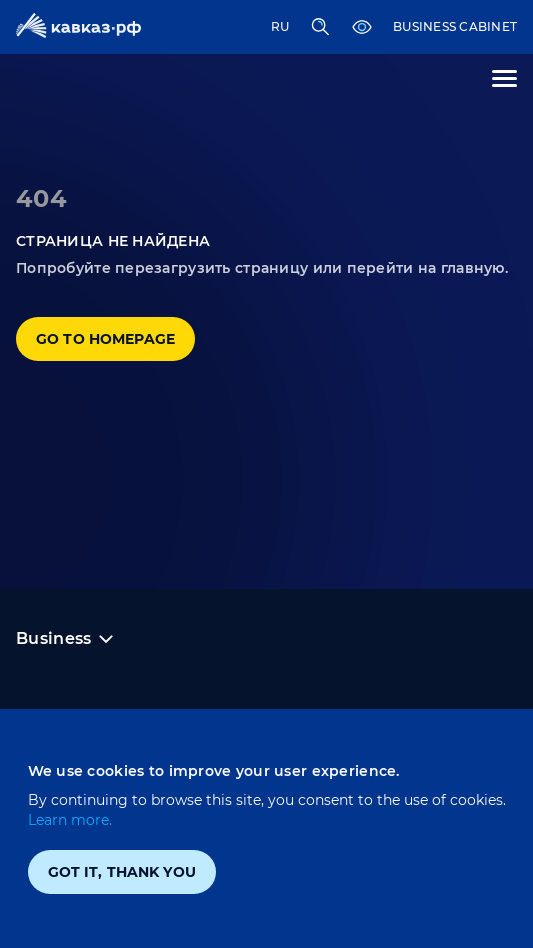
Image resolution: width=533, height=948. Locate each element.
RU (280, 26)
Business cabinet (455, 26)
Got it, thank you (122, 872)
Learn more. (70, 820)
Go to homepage (105, 339)
